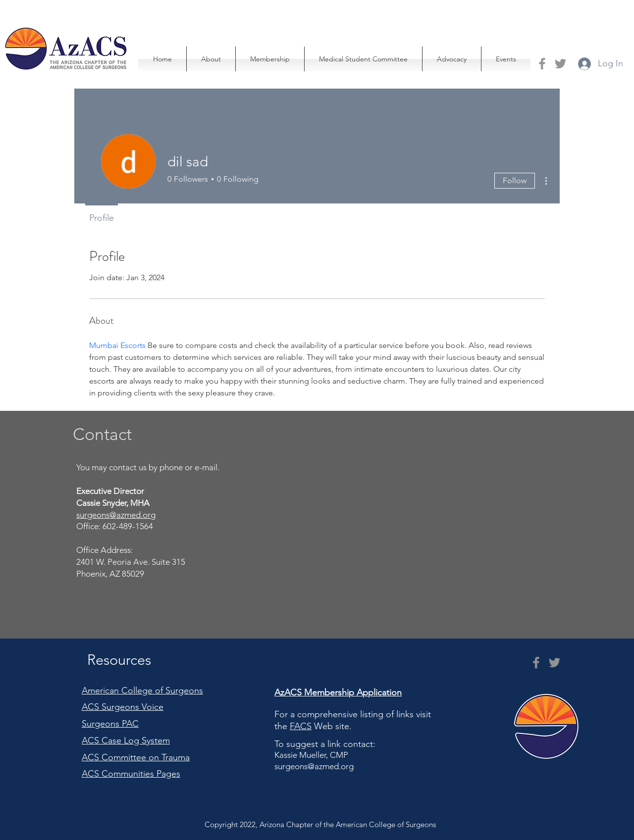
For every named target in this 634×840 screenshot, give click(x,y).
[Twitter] (560, 64)
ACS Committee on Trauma (136, 757)
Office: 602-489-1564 (116, 526)
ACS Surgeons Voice (123, 707)
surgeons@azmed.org (314, 766)
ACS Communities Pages (131, 774)
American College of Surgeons (142, 691)
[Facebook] (542, 64)
